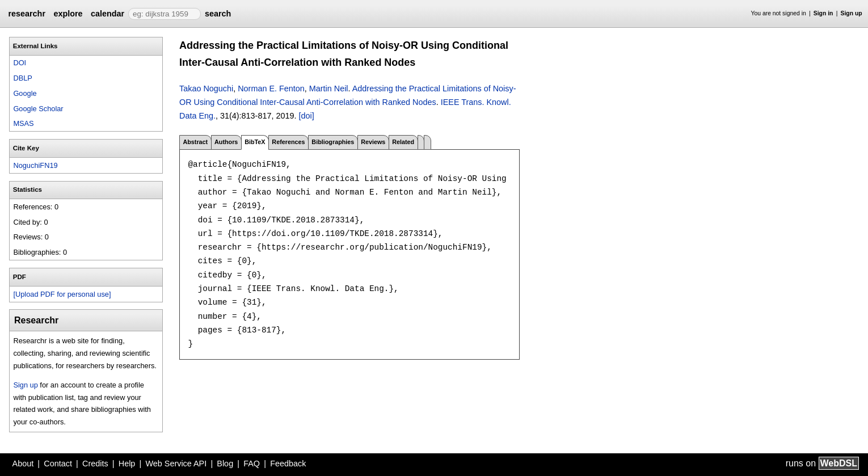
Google (25, 93)
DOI (20, 63)
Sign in (823, 13)
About (23, 464)
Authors (226, 142)
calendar (108, 14)
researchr (27, 14)
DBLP (22, 78)
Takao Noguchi (206, 89)
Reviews (373, 142)
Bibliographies (333, 142)
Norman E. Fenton (271, 89)
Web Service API (176, 464)
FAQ (252, 464)
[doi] (306, 116)
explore (68, 14)
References (288, 142)
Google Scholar (38, 109)
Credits (95, 464)
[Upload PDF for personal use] (62, 294)
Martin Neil (329, 89)
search (218, 14)
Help (127, 464)
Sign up (852, 13)
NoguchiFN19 (35, 165)
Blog (225, 464)
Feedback (288, 464)
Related (403, 142)
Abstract (195, 142)
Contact (58, 464)
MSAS (23, 123)
